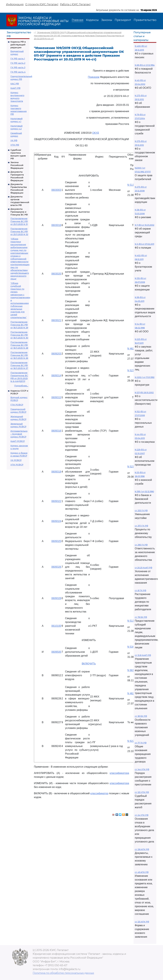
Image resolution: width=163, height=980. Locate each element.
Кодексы (92, 20)
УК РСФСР (16, 460)
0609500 (56, 652)
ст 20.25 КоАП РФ (143, 568)
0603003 (56, 190)
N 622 (131, 741)
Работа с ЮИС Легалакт (75, 4)
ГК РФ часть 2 (18, 63)
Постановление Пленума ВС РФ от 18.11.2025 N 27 (19, 365)
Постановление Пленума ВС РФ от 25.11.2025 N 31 (19, 221)
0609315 (56, 397)
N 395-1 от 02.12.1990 (144, 492)
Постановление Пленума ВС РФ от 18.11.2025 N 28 (19, 345)
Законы (107, 20)
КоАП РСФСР (18, 441)
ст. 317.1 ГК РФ (141, 526)
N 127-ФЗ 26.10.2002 (144, 393)
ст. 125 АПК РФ (142, 922)
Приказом (94, 77)
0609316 (56, 431)
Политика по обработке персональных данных (63, 973)
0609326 (56, 567)
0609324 (56, 521)
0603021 (56, 320)
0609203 (56, 354)
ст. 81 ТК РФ (140, 590)
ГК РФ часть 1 (18, 59)
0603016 (56, 225)
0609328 (56, 598)
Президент (123, 20)
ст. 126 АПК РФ (142, 849)
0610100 (56, 626)
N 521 (131, 370)
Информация (15, 4)
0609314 (56, 376)
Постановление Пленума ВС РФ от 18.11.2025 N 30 (19, 335)
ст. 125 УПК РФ (142, 792)
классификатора (119, 773)
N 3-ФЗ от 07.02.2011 (144, 244)
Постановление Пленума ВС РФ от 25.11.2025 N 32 (19, 231)
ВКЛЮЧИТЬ (89, 664)
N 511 (131, 185)
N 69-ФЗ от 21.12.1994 (145, 65)
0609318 (56, 472)
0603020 (56, 274)
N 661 (131, 670)
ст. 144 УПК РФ (142, 769)
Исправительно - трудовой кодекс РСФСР (19, 434)
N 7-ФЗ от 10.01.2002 (145, 225)
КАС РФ (15, 84)
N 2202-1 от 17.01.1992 (145, 377)
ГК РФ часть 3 (18, 67)
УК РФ (14, 140)
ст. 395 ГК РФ (141, 545)
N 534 (131, 647)
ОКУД (95, 133)
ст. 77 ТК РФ (141, 743)
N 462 (131, 349)
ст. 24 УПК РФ (142, 815)
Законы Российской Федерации (17, 165)
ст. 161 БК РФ (141, 716)
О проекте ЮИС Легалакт (42, 4)
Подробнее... (21, 386)
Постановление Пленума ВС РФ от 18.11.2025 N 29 (19, 325)
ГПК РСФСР (17, 405)
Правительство (145, 20)
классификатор (99, 793)
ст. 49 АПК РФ (142, 872)
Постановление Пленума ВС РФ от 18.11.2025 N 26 (19, 355)
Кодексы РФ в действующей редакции (18, 45)
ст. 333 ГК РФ (141, 511)
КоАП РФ (15, 88)
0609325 (56, 541)
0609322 (56, 501)
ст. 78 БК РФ (141, 617)
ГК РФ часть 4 (18, 72)
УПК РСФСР (17, 465)
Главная (78, 20)
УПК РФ (15, 145)
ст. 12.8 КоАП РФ (143, 655)
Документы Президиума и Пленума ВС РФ (19, 212)
